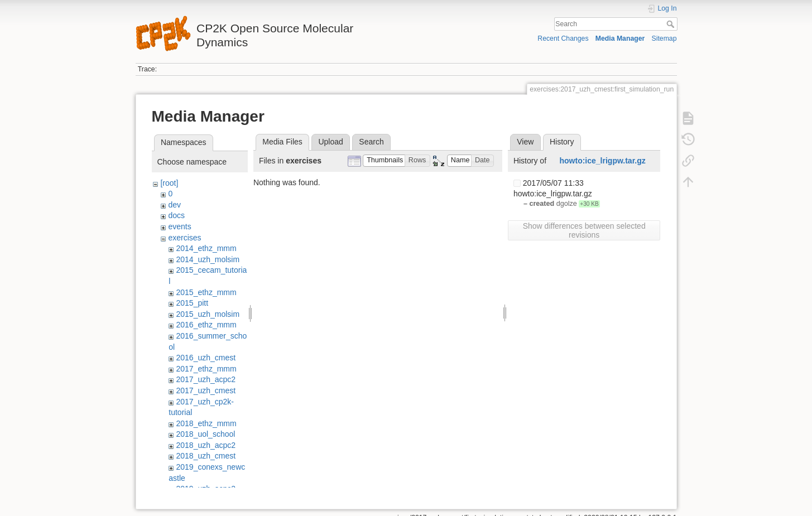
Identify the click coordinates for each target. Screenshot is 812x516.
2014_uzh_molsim (208, 259)
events (179, 226)
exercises (184, 238)
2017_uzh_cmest (206, 390)
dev (174, 205)
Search (672, 24)
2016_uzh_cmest (206, 358)
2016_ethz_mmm (206, 325)
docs (176, 215)
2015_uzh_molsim (208, 314)
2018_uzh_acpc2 (206, 445)
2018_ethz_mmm (206, 423)
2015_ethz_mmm (206, 292)
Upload (330, 142)
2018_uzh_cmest (206, 456)
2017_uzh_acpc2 (206, 379)
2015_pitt (192, 303)
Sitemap (664, 38)
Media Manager (620, 38)
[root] (169, 183)
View (525, 142)
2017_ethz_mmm (206, 369)
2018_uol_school (205, 434)
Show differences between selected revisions (584, 230)
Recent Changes (563, 38)
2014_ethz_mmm (206, 248)
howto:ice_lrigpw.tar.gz (603, 161)
